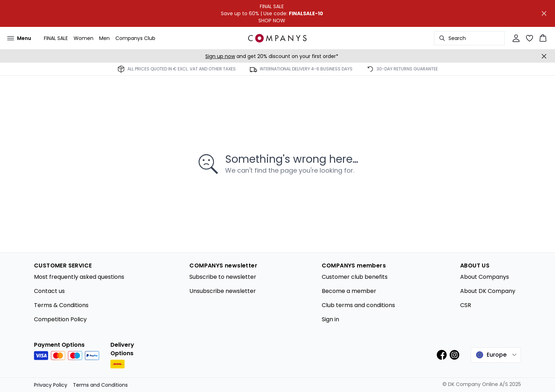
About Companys (485, 277)
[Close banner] (544, 13)
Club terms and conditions (358, 305)
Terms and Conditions (100, 385)
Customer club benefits (355, 277)
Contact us (49, 291)
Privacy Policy (51, 385)
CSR (466, 305)
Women (84, 38)
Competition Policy (60, 319)
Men (104, 38)
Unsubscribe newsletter (223, 291)
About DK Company (488, 291)
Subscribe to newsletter (223, 277)
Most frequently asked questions (79, 277)
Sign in (330, 319)
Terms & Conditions (61, 305)
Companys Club (135, 38)
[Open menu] (19, 38)
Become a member (349, 291)
